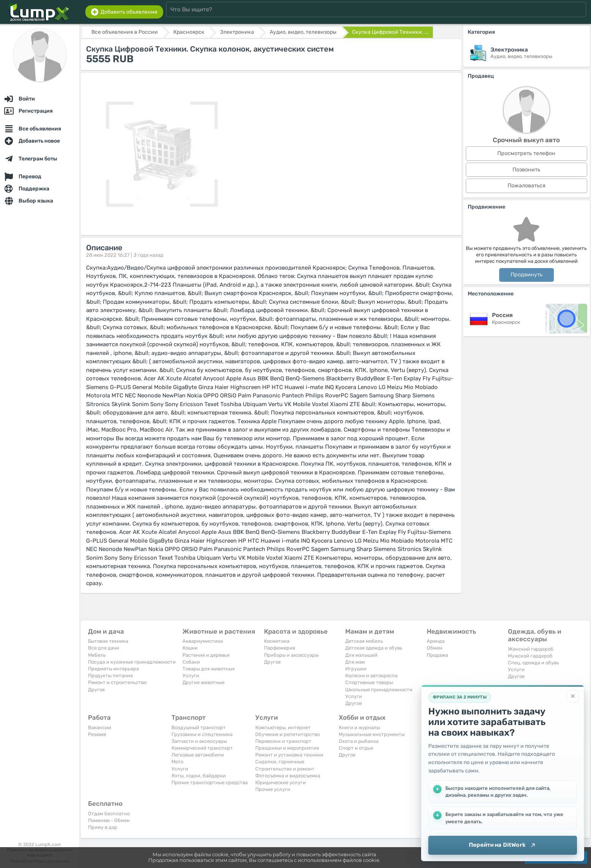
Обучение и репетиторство (288, 734)
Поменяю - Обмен (109, 820)
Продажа (437, 655)
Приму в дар (103, 827)
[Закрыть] (573, 696)
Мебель (97, 655)
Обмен (435, 648)
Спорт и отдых (356, 748)
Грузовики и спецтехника (202, 734)
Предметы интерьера (113, 669)
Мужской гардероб (530, 656)
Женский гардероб (531, 649)
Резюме (97, 734)
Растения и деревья (206, 655)
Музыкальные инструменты (372, 734)
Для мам (355, 662)
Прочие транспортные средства (210, 782)
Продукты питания (110, 676)
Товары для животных (209, 669)
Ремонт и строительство (117, 682)
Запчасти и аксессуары (199, 741)
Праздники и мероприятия (287, 748)
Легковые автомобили (198, 755)
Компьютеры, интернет (283, 728)
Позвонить (526, 170)
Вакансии (100, 728)
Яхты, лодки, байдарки (199, 776)
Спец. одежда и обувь (534, 663)
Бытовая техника (108, 641)
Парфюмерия (280, 648)
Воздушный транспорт (199, 728)
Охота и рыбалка (359, 741)
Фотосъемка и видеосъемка (288, 776)
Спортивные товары (369, 682)
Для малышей (361, 655)
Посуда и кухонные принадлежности (132, 662)
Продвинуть (527, 275)
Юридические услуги (281, 782)
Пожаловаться (527, 186)
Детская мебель (364, 641)
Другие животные (204, 682)
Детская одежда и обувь (374, 648)
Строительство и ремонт (285, 769)
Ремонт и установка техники (289, 755)
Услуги (191, 676)
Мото (177, 762)
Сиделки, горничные (280, 762)
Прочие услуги (273, 789)
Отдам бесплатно (109, 814)
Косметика (277, 641)
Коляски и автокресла (371, 676)
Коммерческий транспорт (202, 748)
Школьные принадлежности (379, 690)
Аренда (436, 641)
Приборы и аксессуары (291, 655)
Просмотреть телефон (526, 153)
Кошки (190, 648)
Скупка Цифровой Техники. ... (391, 32)
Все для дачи (104, 648)
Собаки (191, 662)
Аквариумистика (203, 641)
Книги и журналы (359, 728)
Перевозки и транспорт (283, 741)
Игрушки (356, 669)
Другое (96, 690)
